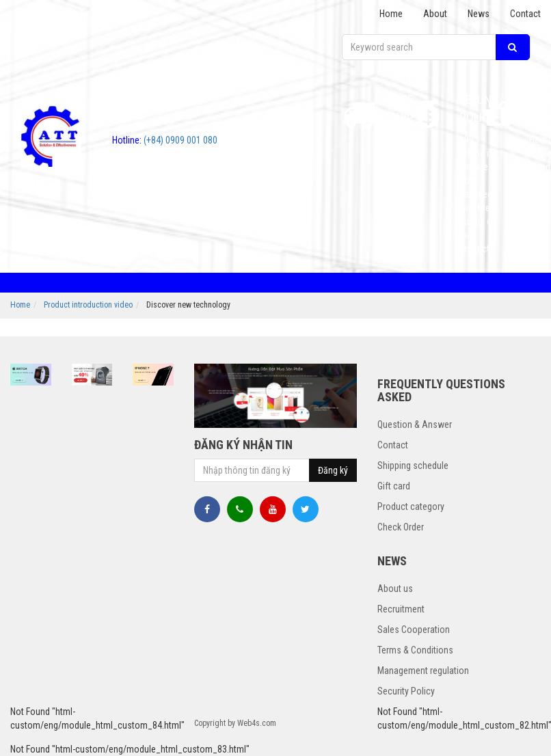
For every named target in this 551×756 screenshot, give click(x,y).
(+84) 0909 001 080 (165, 140)
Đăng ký (333, 470)
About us (395, 589)
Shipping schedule (413, 465)
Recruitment (401, 609)
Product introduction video (88, 305)
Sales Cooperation (414, 630)
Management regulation (423, 671)
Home (391, 14)
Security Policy (406, 691)
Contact (525, 14)
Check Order (401, 527)
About (435, 14)
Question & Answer (415, 424)
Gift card (394, 486)
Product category (411, 507)
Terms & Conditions (415, 650)
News (479, 14)
